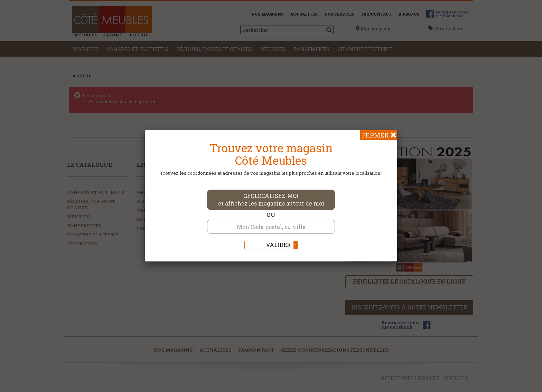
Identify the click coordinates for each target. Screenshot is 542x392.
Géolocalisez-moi (271, 200)
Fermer (375, 135)
